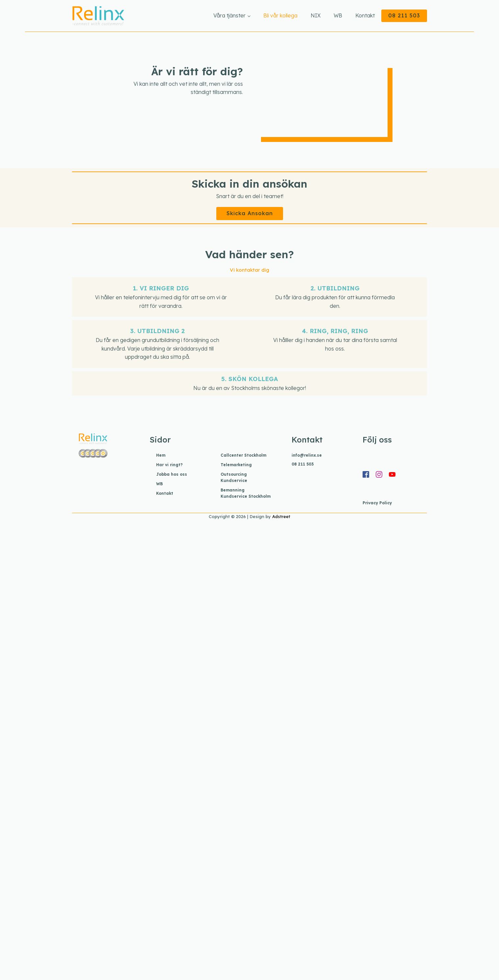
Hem (161, 455)
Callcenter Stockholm (243, 455)
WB (338, 15)
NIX (316, 15)
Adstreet (281, 516)
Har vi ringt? (169, 465)
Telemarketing (236, 465)
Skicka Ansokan (250, 213)
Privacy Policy (377, 503)
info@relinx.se (307, 455)
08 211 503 (404, 15)
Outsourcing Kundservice (234, 477)
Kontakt (365, 15)
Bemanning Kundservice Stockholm (246, 493)
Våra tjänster (229, 15)
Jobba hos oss (172, 474)
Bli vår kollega (280, 15)
